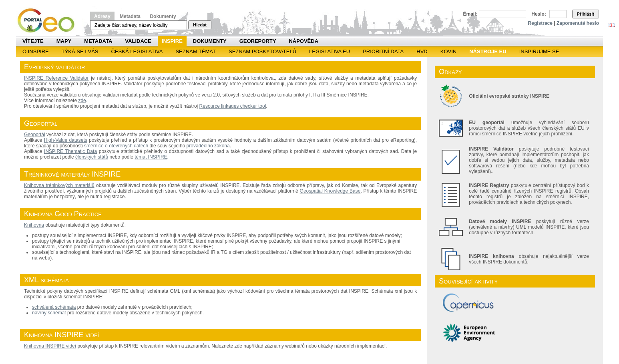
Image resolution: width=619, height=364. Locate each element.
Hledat (200, 25)
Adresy (102, 16)
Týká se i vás (80, 51)
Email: (470, 14)
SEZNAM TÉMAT (196, 51)
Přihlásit (586, 14)
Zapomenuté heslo (578, 23)
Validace (138, 41)
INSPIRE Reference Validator (56, 78)
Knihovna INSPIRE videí (50, 346)
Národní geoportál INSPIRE (49, 21)
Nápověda (303, 41)
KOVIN (448, 51)
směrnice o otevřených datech (116, 146)
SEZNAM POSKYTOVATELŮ (262, 51)
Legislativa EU (330, 51)
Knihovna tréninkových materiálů (59, 185)
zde (82, 101)
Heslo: (539, 14)
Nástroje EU (488, 51)
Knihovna (34, 225)
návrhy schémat (49, 313)
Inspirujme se (539, 51)
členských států (92, 157)
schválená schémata (54, 307)
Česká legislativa (137, 51)
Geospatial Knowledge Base (330, 191)
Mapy (64, 41)
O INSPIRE (36, 51)
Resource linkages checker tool (233, 106)
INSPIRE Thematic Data (70, 151)
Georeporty (258, 41)
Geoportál (35, 135)
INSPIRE (172, 41)
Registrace (540, 23)
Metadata (130, 16)
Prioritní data (383, 51)
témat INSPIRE (151, 157)
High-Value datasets (66, 140)
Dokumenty (163, 16)
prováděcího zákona (208, 146)
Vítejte (33, 41)
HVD (422, 51)
